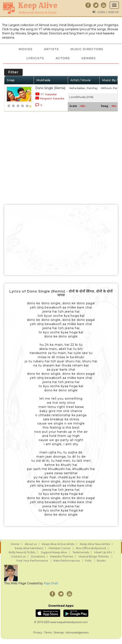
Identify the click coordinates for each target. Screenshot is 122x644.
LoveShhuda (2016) (81, 97)
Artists (51, 49)
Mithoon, (107, 88)
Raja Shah (51, 583)
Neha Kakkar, (78, 88)
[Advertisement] (61, 240)
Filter (13, 72)
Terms (48, 632)
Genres (89, 58)
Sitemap (59, 632)
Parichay (92, 88)
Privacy (38, 632)
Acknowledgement (77, 632)
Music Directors (87, 49)
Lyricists (35, 58)
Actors (63, 58)
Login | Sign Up (108, 12)
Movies (26, 49)
